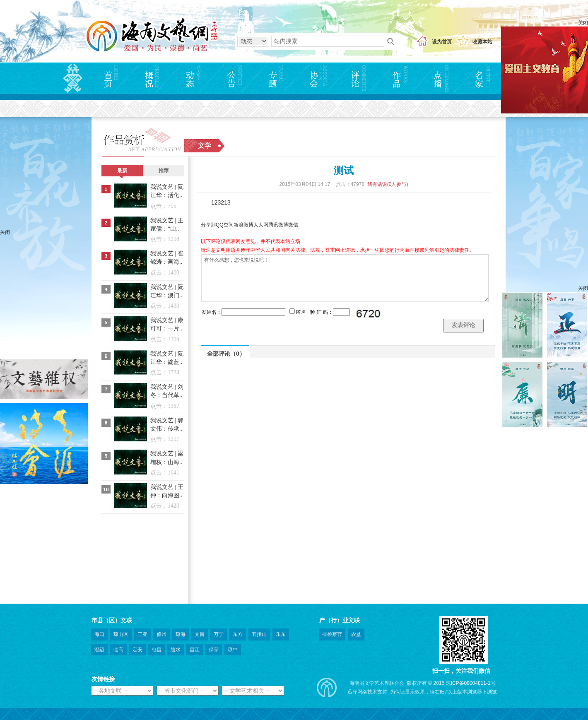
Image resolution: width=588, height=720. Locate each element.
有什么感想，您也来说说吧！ (345, 278)
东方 (238, 634)
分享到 (208, 225)
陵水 (176, 650)
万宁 (219, 634)
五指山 (259, 634)
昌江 (195, 650)
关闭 (583, 23)
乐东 (281, 634)
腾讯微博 (278, 225)
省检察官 (332, 634)
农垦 (356, 634)
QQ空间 (225, 225)
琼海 (181, 634)
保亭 (214, 650)
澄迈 (99, 650)
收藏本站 (482, 42)
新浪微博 (243, 225)
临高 (118, 650)
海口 (99, 634)
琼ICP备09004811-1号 (471, 683)
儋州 (161, 634)
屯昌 (157, 650)
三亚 (142, 634)
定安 (137, 650)
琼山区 (121, 634)
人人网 (261, 225)
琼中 (233, 650)
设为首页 (442, 42)
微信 (293, 225)
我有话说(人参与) (388, 184)
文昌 (200, 634)
